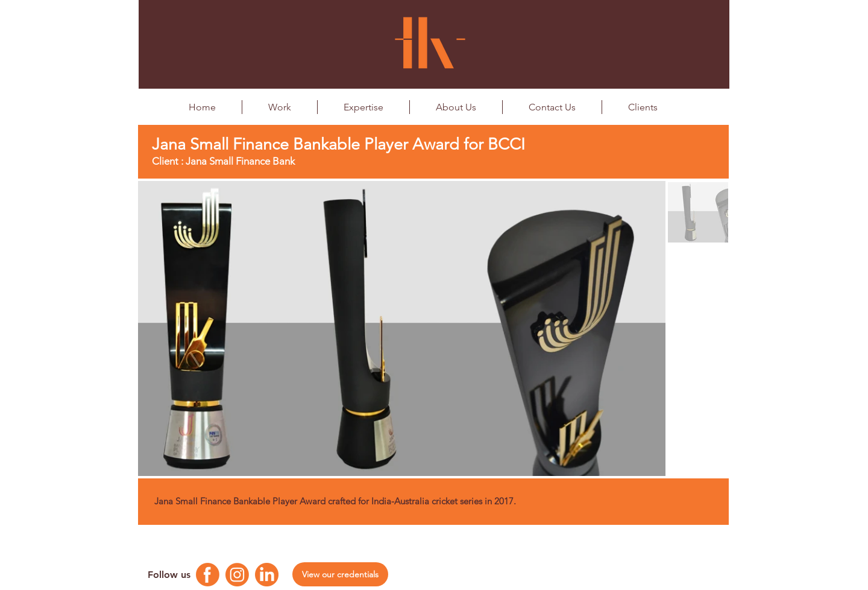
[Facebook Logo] (208, 575)
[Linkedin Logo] (267, 575)
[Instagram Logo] (237, 575)
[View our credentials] (340, 574)
